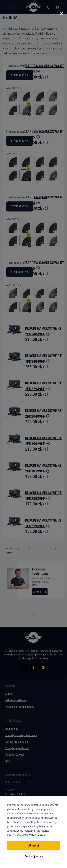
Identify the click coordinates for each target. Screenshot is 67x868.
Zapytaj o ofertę (40, 592)
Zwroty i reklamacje (17, 742)
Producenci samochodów (20, 707)
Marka (9, 694)
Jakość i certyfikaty (16, 700)
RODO (9, 761)
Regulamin (12, 729)
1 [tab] (34, 615)
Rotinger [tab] (10, 686)
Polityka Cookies (15, 755)
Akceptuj (34, 846)
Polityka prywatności (17, 748)
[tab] (33, 791)
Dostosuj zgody (34, 856)
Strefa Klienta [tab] (13, 721)
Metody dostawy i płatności (21, 735)
